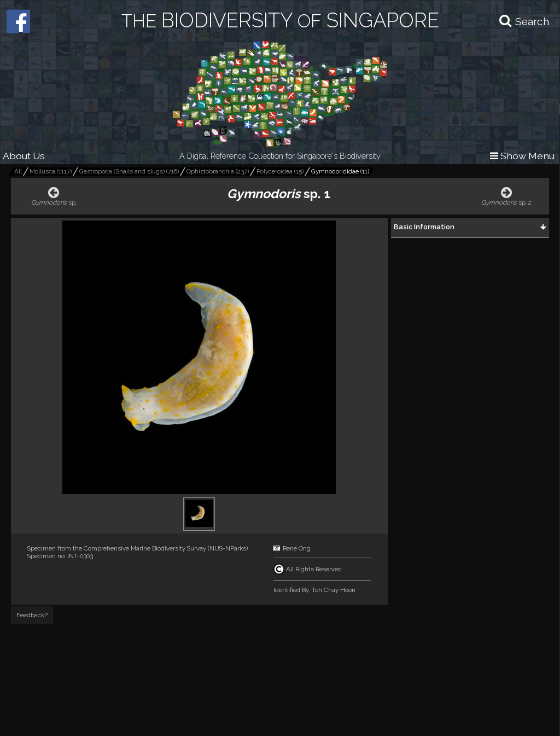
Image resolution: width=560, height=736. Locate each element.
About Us (24, 156)
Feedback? (32, 615)
